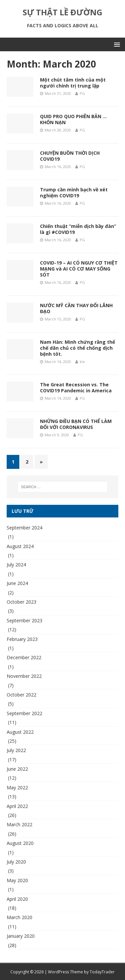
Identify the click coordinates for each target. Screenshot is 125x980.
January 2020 (21, 936)
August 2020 (20, 843)
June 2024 (17, 583)
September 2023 (24, 620)
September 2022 (24, 713)
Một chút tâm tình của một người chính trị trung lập (73, 83)
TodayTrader (102, 972)
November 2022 (24, 676)
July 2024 (16, 565)
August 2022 (20, 732)
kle (82, 362)
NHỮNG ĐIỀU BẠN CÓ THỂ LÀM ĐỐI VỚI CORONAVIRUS (76, 424)
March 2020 (19, 917)
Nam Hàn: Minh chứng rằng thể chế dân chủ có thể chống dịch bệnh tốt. (77, 348)
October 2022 (21, 695)
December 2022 (24, 657)
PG (82, 93)
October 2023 (21, 602)
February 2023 (22, 639)
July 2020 (16, 862)
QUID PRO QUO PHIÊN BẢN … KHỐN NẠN (73, 119)
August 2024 (20, 546)
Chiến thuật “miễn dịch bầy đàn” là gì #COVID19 (78, 229)
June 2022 (17, 769)
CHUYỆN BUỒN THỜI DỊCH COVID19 (70, 156)
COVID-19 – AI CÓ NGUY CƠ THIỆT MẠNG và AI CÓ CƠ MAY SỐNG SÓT (79, 269)
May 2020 (17, 880)
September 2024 (24, 528)
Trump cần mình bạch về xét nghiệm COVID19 (74, 193)
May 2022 (17, 787)
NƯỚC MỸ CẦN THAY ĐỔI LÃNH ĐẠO (76, 308)
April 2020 (17, 899)
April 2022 (17, 806)
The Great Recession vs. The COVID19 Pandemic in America (76, 388)
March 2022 (19, 824)
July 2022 (16, 750)
